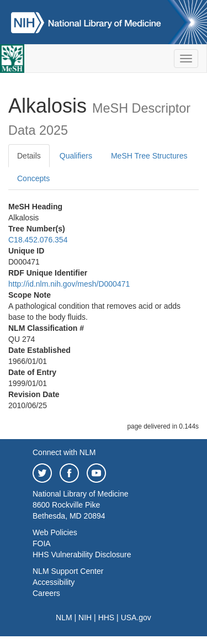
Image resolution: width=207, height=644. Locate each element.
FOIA (42, 543)
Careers (46, 593)
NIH (85, 617)
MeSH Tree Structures (149, 156)
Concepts (33, 178)
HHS (107, 617)
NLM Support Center (68, 571)
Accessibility (54, 582)
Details (29, 156)
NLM (64, 617)
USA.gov (136, 617)
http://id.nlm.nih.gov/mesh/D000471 (69, 284)
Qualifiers (76, 156)
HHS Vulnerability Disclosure (82, 555)
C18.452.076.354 (38, 240)
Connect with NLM (64, 452)
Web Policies (55, 532)
